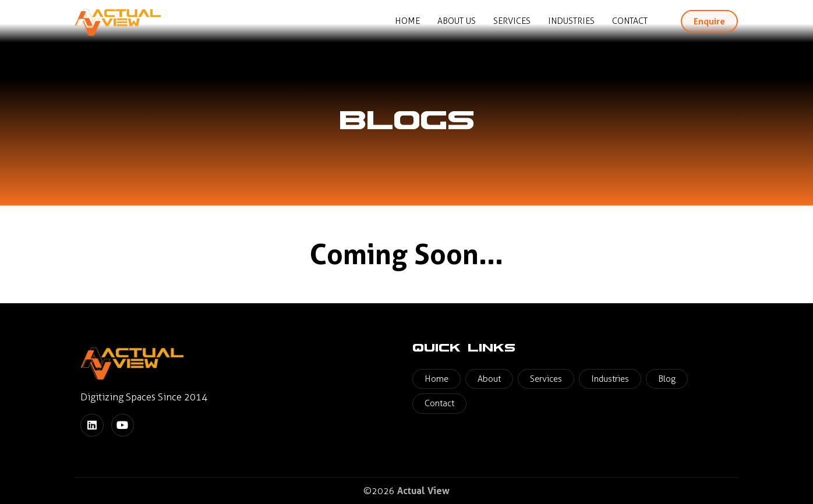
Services (512, 21)
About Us (457, 21)
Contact (630, 21)
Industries (571, 21)
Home (407, 21)
